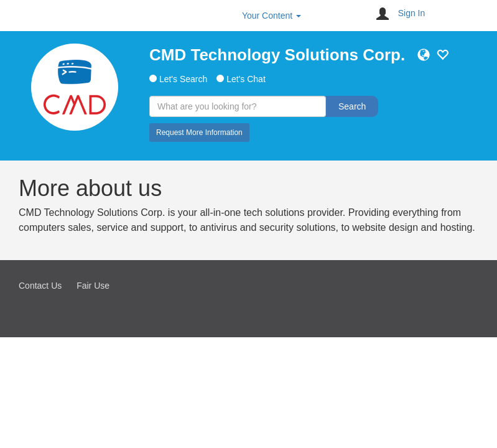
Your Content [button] (272, 16)
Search (352, 106)
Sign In (412, 13)
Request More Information (199, 133)
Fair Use (93, 286)
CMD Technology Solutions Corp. (277, 55)
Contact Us (40, 286)
